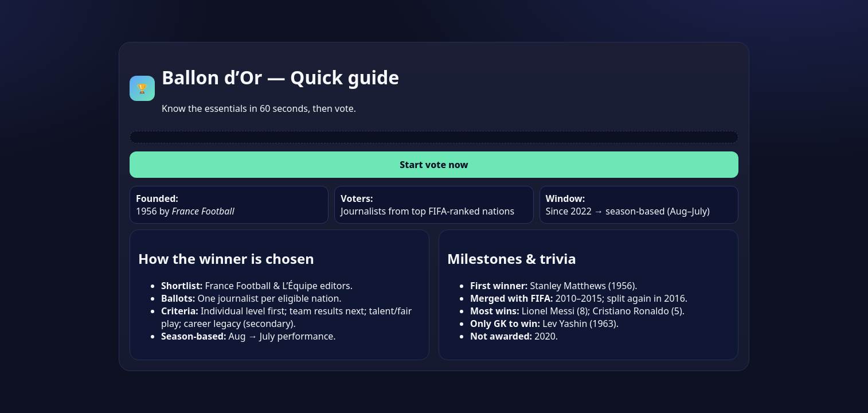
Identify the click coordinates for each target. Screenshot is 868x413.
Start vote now (434, 165)
